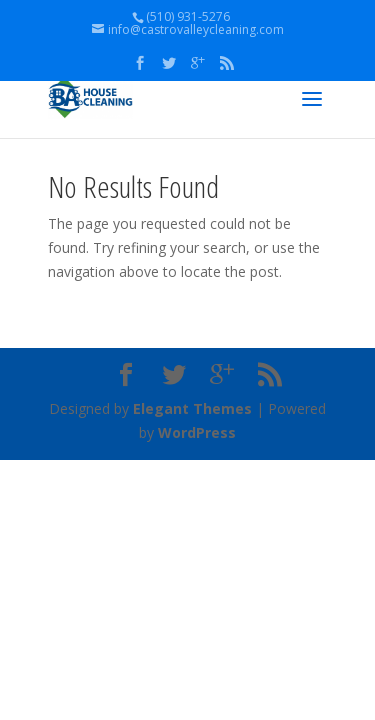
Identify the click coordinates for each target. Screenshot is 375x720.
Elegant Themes (192, 408)
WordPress (197, 432)
